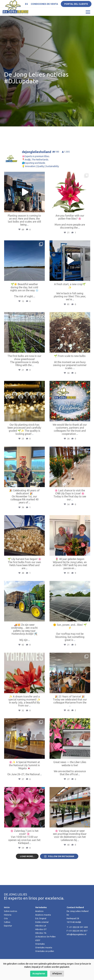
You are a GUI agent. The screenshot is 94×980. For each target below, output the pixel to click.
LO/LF (38, 946)
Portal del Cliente (76, 4)
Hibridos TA (41, 939)
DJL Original (41, 925)
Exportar (8, 932)
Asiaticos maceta (43, 921)
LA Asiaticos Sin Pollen (46, 943)
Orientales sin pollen (45, 957)
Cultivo (7, 928)
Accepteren (39, 974)
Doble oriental (42, 928)
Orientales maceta (44, 954)
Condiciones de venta (44, 4)
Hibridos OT (41, 936)
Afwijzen (57, 974)
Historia (8, 921)
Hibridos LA (41, 932)
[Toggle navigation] (88, 12)
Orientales (40, 950)
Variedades (41, 914)
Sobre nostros (11, 917)
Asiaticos (40, 917)
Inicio (7, 914)
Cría (6, 925)
